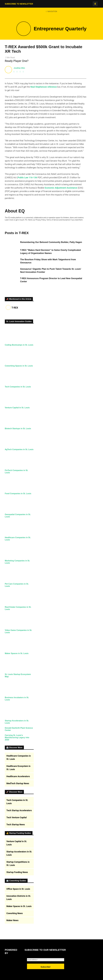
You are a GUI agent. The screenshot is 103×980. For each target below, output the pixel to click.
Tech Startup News (16, 941)
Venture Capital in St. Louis (19, 429)
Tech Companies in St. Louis (20, 405)
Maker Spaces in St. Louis (18, 735)
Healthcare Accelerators (18, 893)
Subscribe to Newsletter (19, 4)
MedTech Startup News (18, 900)
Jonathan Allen (19, 68)
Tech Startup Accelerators (19, 927)
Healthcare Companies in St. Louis (19, 874)
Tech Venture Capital (17, 934)
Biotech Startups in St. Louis (20, 452)
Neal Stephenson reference (44, 87)
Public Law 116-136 (27, 177)
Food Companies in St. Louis (20, 535)
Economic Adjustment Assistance (61, 188)
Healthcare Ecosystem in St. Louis (18, 884)
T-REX (15, 308)
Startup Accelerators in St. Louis (19, 970)
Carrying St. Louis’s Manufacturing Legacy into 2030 (19, 851)
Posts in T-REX (17, 233)
